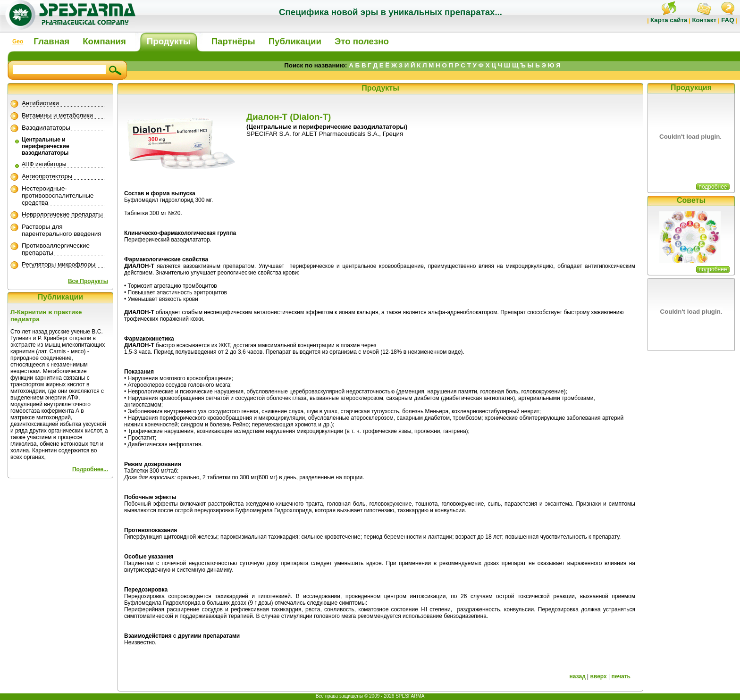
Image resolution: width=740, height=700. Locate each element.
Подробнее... (90, 469)
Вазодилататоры (46, 128)
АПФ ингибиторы (44, 164)
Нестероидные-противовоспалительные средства (58, 196)
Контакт (704, 20)
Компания (104, 41)
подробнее (713, 187)
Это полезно (362, 41)
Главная (51, 41)
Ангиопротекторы (47, 176)
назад (578, 676)
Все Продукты (88, 281)
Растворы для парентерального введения (62, 230)
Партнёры (233, 41)
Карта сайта (669, 20)
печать (621, 676)
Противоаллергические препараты (56, 249)
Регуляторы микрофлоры (59, 264)
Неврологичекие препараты (62, 214)
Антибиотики (40, 103)
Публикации (295, 41)
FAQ (727, 20)
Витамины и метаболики (57, 115)
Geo (18, 42)
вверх (599, 676)
